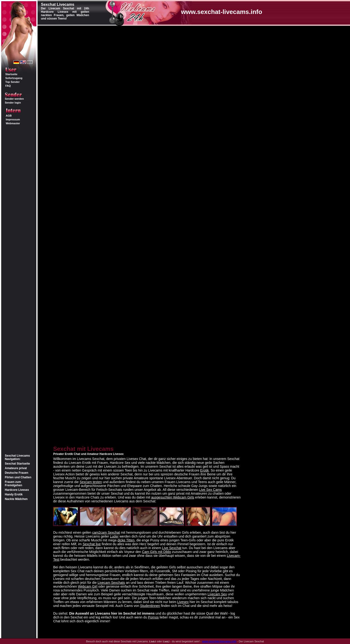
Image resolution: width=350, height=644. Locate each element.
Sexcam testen (91, 482)
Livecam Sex (217, 594)
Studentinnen (150, 606)
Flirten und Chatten (18, 477)
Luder (114, 536)
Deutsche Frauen (16, 473)
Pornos (153, 617)
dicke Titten (126, 540)
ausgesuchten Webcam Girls (173, 497)
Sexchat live (92, 544)
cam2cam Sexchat (106, 532)
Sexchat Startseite (17, 464)
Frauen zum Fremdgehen (13, 484)
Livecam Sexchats (111, 583)
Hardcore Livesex (17, 490)
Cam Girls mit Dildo (157, 552)
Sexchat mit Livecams (83, 449)
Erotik (205, 470)
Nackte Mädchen (16, 499)
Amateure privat (16, 468)
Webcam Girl (88, 586)
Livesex (183, 602)
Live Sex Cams (210, 490)
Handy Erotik (14, 494)
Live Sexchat (172, 548)
